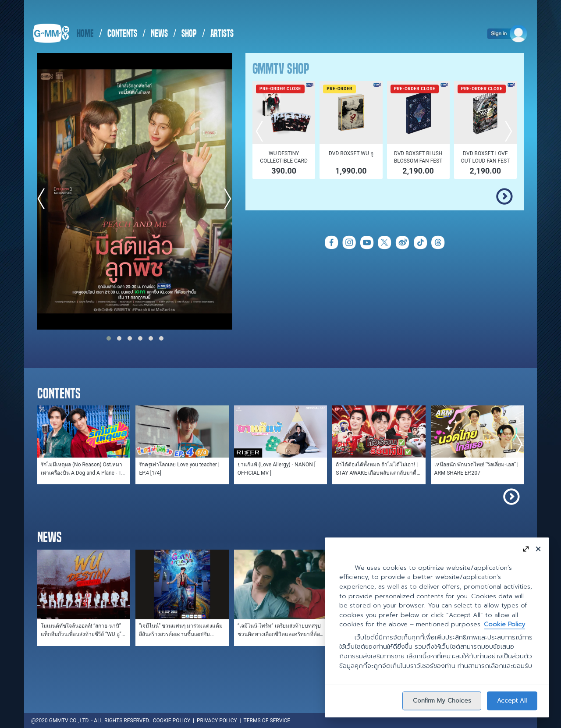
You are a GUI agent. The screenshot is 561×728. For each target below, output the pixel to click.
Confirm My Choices (442, 700)
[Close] (538, 549)
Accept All (512, 700)
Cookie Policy (504, 624)
